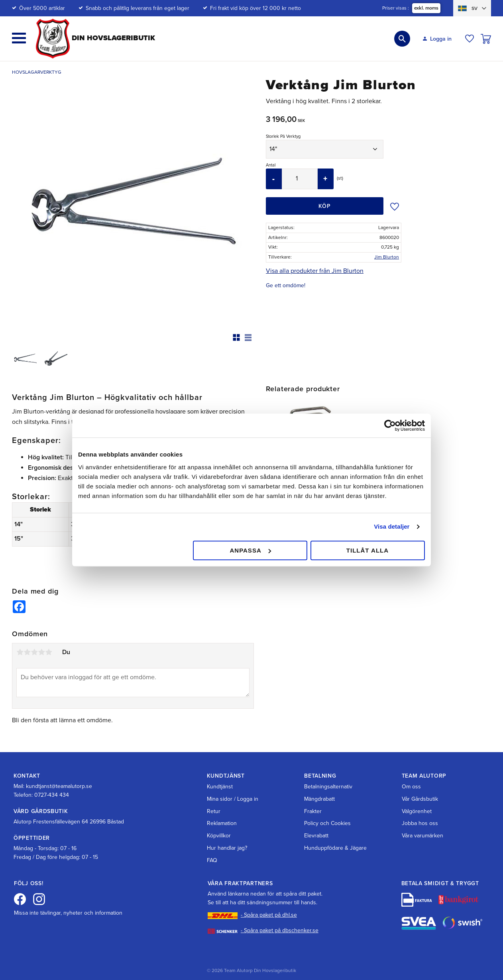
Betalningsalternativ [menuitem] (328, 776)
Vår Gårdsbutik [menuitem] (420, 788)
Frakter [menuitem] (313, 800)
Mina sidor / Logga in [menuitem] (233, 788)
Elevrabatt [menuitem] (316, 825)
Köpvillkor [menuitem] (219, 825)
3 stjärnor (34, 641)
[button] (19, 38)
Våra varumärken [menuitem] (422, 825)
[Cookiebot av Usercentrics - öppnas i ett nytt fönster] (390, 425)
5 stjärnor (49, 641)
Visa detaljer (392, 526)
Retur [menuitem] (214, 800)
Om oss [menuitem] (411, 776)
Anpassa (250, 550)
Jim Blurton (387, 257)
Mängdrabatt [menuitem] (319, 788)
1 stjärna (20, 641)
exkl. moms (426, 8)
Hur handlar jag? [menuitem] (227, 837)
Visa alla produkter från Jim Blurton (315, 271)
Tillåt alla (367, 550)
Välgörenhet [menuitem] (417, 800)
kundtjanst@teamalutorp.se (59, 775)
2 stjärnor (27, 641)
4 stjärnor (41, 641)
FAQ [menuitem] (212, 849)
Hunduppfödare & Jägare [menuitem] (335, 837)
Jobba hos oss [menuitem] (420, 812)
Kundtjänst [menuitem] (220, 776)
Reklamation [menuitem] (222, 812)
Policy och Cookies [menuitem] (327, 812)
